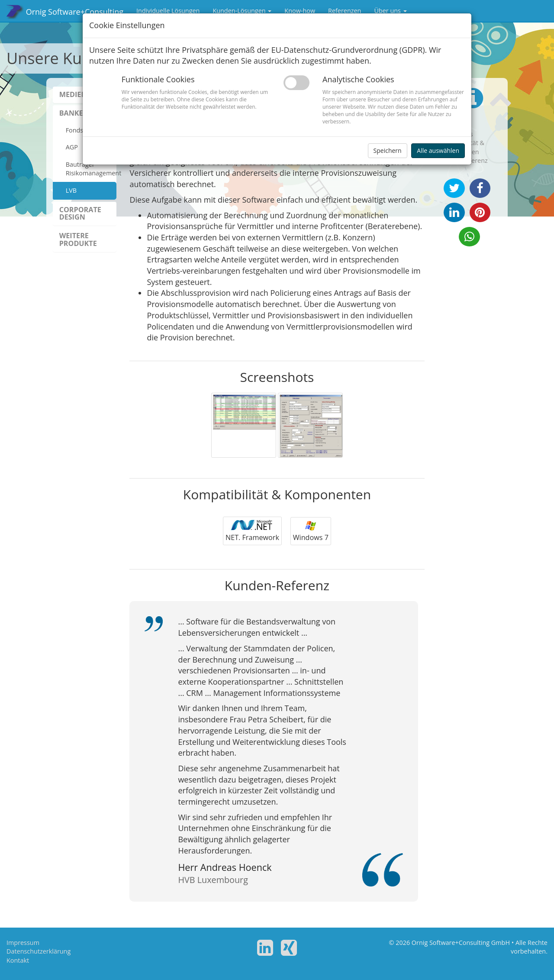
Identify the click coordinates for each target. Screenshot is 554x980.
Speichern (388, 150)
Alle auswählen (438, 150)
